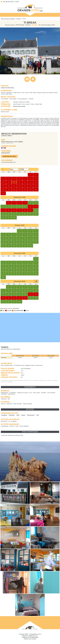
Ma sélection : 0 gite (11, 2)
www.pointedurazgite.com (8, 162)
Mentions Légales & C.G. (30, 636)
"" (4, 415)
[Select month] (15, 169)
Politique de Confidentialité (30, 637)
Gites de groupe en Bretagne (8, 19)
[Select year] (25, 169)
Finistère (18, 19)
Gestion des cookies (30, 639)
